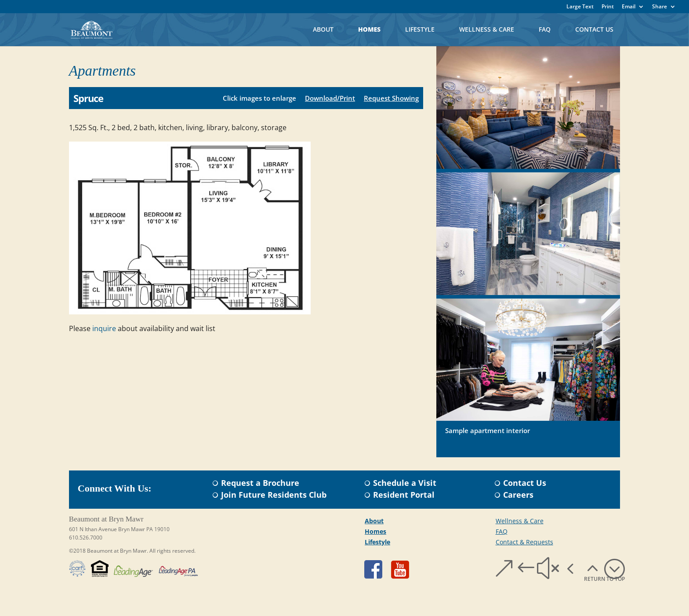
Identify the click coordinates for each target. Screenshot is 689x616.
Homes (369, 29)
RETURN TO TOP (604, 579)
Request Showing (391, 98)
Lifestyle (420, 29)
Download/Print (330, 98)
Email (629, 7)
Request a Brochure (260, 483)
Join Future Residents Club (274, 495)
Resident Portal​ (404, 495)
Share (660, 7)
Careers (518, 495)
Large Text (580, 7)
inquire (104, 328)
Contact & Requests (524, 542)
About (323, 29)
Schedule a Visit (405, 483)
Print (608, 7)
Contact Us (594, 29)
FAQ (545, 29)
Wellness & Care (487, 29)
